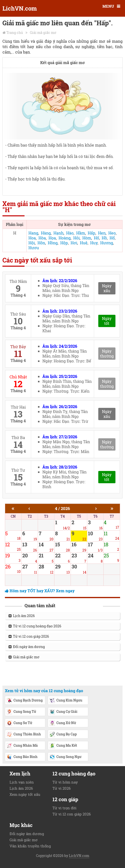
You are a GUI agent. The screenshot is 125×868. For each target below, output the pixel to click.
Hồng (53, 243)
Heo (112, 233)
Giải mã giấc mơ (43, 33)
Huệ (84, 243)
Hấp (92, 233)
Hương (107, 243)
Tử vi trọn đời (64, 808)
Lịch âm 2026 (22, 616)
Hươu (34, 248)
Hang (33, 233)
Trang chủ (15, 33)
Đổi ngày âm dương (27, 647)
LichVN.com (20, 8)
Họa (52, 238)
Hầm (81, 233)
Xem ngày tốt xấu (25, 794)
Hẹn (102, 233)
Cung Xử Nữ (63, 723)
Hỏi (76, 238)
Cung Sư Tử (19, 723)
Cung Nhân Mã (22, 746)
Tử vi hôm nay (65, 782)
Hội (32, 243)
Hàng (46, 233)
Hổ (112, 238)
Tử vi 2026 (62, 788)
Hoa (32, 238)
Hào (70, 233)
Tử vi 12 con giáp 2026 (29, 636)
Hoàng (65, 238)
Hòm (87, 238)
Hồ (104, 238)
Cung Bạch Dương (25, 701)
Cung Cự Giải (63, 712)
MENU (108, 6)
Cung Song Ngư (65, 757)
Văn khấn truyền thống (30, 846)
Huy (94, 243)
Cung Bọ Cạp (63, 735)
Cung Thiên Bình (24, 735)
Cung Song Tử (21, 712)
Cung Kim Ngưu (66, 701)
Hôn (41, 243)
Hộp (64, 243)
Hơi (74, 243)
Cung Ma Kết (63, 746)
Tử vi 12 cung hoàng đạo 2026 (35, 626)
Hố (96, 238)
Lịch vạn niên (22, 782)
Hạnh (58, 233)
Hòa (42, 238)
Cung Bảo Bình (22, 757)
